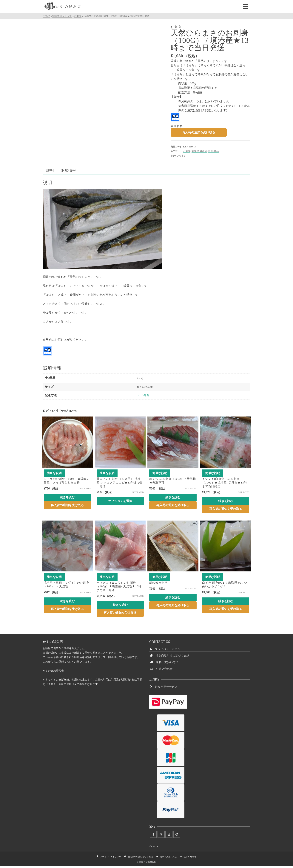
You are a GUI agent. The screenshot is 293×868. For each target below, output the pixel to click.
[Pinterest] (177, 834)
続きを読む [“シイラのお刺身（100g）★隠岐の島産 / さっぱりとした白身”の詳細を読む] (67, 497)
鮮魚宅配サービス (164, 687)
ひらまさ (181, 156)
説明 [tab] (50, 170)
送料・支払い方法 (164, 662)
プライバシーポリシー (167, 649)
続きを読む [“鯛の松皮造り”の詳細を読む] (173, 597)
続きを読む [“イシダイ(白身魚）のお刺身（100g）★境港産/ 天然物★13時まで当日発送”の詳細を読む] (226, 501)
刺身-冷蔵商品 (199, 151)
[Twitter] (161, 834)
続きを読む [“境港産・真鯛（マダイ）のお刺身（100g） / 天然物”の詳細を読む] (67, 601)
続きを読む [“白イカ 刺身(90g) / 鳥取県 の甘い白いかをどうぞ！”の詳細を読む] (226, 601)
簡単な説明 (54, 473)
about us (154, 846)
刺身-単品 (213, 151)
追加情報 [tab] (68, 170)
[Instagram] (169, 834)
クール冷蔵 (143, 395)
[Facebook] (153, 834)
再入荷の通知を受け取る (199, 132)
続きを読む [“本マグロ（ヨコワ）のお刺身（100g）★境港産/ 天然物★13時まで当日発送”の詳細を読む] (120, 605)
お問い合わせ (161, 669)
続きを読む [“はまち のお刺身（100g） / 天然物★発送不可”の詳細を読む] (173, 497)
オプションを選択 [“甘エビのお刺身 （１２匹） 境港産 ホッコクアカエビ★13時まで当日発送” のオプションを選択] (120, 501)
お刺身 (187, 151)
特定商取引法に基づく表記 (170, 656)
